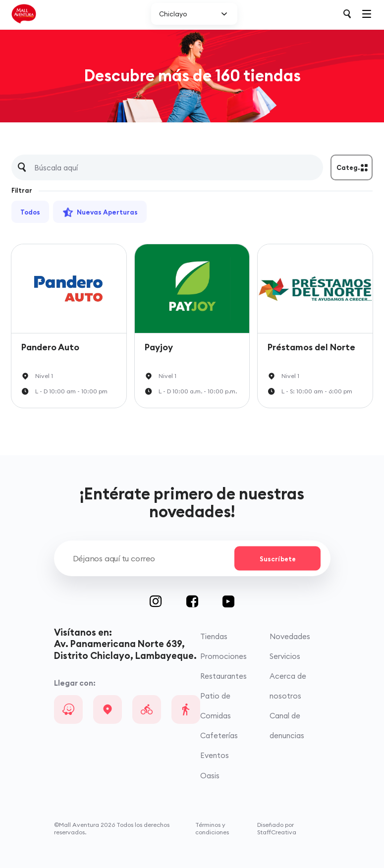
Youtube (228, 601)
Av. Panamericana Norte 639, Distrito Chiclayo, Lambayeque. (125, 649)
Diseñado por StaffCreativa (277, 828)
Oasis (210, 776)
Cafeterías (219, 735)
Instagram (168, 601)
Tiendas (214, 636)
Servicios (285, 656)
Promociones (223, 656)
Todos (30, 212)
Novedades (290, 636)
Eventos (215, 755)
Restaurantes (223, 676)
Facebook (205, 601)
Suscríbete (278, 558)
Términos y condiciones (212, 828)
